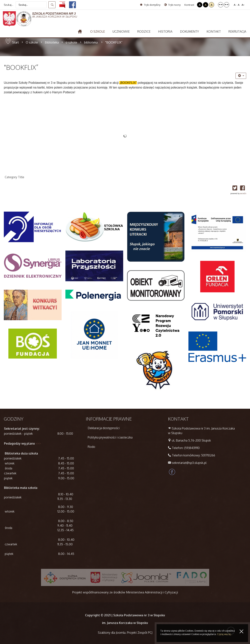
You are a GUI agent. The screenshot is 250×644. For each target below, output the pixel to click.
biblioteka (91, 42)
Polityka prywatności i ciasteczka (110, 437)
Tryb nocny (172, 5)
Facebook (172, 472)
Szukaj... (8, 5)
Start (16, 42)
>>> (38, 443)
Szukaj (52, 5)
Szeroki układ (227, 5)
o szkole (71, 42)
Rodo (91, 447)
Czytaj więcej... (225, 634)
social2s (243, 193)
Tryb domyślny (150, 5)
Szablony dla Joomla (112, 633)
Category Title (14, 177)
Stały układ (221, 5)
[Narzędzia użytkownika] (241, 76)
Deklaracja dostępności (104, 428)
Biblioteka (52, 42)
